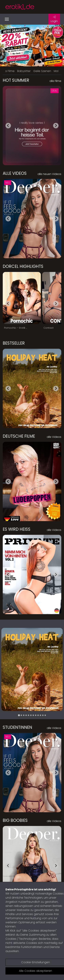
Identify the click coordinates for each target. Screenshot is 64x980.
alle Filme (55, 81)
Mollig (58, 71)
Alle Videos (15, 173)
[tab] (19, 715)
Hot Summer (16, 80)
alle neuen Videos (49, 174)
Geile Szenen (42, 71)
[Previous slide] (5, 46)
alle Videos (54, 437)
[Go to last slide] (8, 126)
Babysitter (24, 71)
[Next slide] (59, 46)
